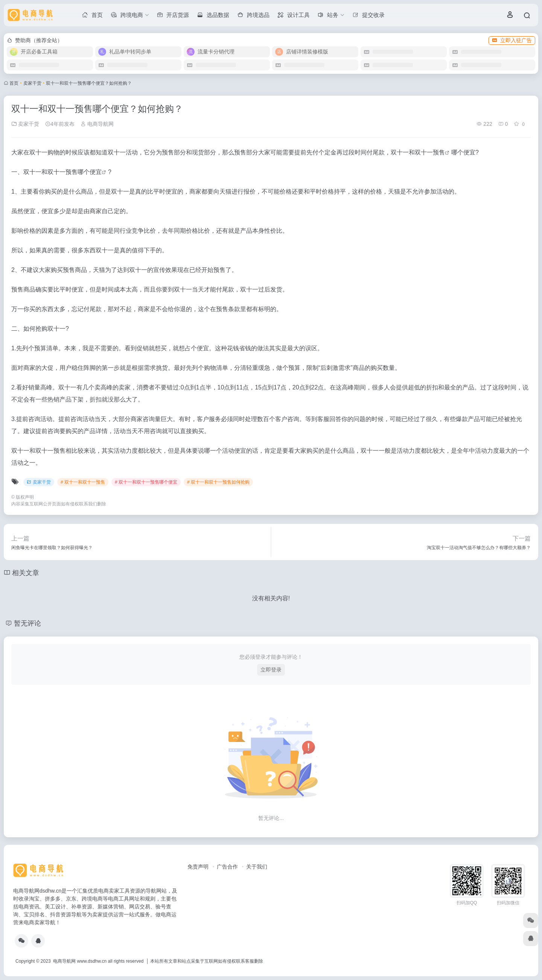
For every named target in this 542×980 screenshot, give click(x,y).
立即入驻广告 (512, 40)
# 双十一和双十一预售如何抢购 (218, 482)
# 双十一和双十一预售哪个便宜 (146, 482)
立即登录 (271, 670)
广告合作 (227, 867)
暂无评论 (27, 623)
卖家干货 (32, 83)
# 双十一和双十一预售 (83, 482)
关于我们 (257, 867)
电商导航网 (97, 124)
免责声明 (198, 867)
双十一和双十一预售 (418, 152)
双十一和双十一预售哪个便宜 (62, 172)
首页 (14, 83)
